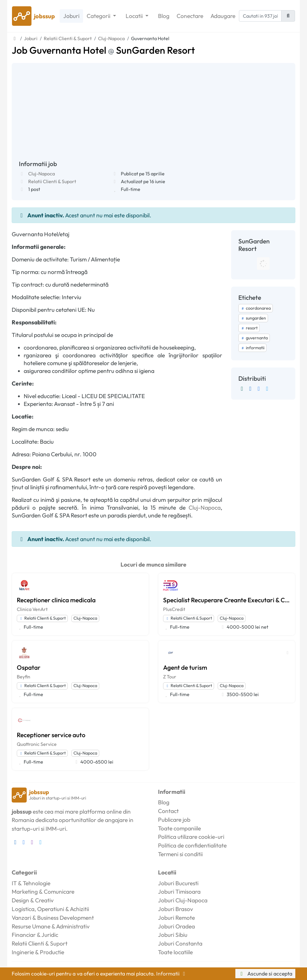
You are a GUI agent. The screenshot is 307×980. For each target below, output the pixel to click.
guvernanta (254, 338)
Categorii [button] (99, 16)
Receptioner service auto (51, 735)
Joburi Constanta (180, 943)
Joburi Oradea (176, 926)
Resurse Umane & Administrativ (51, 926)
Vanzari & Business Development (53, 918)
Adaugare (223, 16)
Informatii (172, 974)
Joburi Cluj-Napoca (183, 900)
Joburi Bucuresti (178, 883)
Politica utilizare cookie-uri (191, 837)
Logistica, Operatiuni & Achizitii (50, 909)
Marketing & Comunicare (43, 892)
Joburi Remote (176, 918)
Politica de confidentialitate (192, 845)
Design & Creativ (33, 900)
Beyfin (24, 677)
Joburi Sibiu (173, 935)
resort (249, 328)
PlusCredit (174, 609)
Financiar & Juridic (35, 935)
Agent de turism (185, 667)
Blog (164, 16)
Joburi (71, 16)
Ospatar (29, 667)
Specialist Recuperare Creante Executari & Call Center (227, 600)
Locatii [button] (135, 16)
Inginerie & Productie (38, 952)
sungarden (253, 318)
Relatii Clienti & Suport (52, 181)
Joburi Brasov (176, 909)
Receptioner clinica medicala (56, 600)
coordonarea (256, 308)
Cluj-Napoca (42, 174)
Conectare (190, 16)
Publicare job (174, 820)
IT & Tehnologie (31, 883)
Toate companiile (179, 828)
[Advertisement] (153, 115)
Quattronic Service (37, 744)
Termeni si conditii (180, 854)
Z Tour (170, 677)
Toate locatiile (175, 952)
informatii (252, 348)
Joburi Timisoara (179, 892)
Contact (168, 811)
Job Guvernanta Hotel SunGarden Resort (103, 50)
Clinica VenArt (32, 609)
